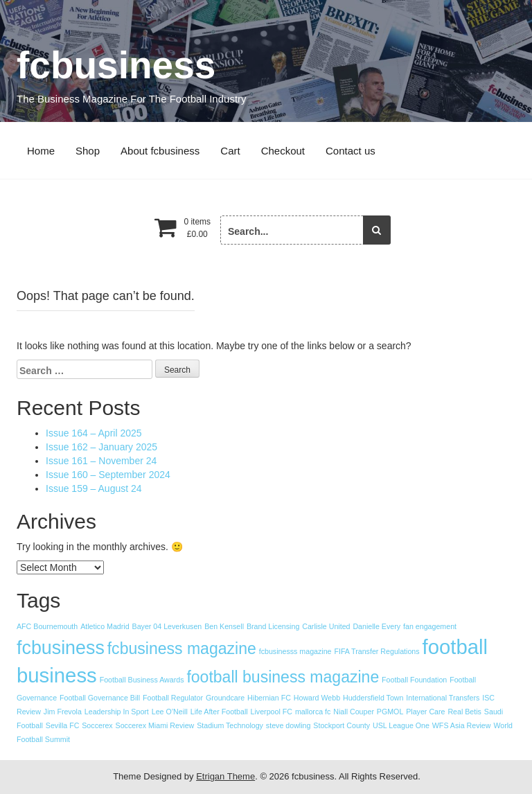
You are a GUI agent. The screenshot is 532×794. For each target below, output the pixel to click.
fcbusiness (116, 65)
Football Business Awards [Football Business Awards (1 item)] (142, 680)
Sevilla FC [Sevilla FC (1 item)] (63, 725)
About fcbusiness (160, 151)
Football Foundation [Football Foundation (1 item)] (414, 680)
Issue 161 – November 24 (101, 461)
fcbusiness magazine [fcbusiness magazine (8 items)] (182, 649)
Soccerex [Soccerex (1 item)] (97, 725)
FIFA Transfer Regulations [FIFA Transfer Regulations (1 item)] (376, 651)
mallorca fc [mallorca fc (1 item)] (313, 712)
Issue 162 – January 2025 (101, 447)
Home (41, 151)
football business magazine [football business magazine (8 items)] (283, 677)
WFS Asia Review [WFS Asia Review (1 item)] (462, 725)
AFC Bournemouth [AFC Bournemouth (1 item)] (47, 626)
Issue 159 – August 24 (94, 488)
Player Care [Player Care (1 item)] (425, 712)
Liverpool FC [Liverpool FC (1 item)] (272, 712)
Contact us (351, 151)
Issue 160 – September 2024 (108, 475)
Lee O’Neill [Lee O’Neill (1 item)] (170, 712)
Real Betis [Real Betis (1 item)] (464, 712)
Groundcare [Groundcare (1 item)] (225, 698)
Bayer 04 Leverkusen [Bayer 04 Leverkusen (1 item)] (167, 626)
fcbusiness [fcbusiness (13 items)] (61, 648)
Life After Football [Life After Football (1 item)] (219, 712)
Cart (230, 151)
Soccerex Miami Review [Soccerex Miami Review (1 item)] (155, 725)
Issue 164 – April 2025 (94, 433)
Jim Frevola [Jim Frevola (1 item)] (63, 712)
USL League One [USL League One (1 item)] (401, 725)
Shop (88, 151)
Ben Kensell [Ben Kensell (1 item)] (224, 626)
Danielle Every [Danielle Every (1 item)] (376, 626)
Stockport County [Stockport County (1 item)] (342, 725)
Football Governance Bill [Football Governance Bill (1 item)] (100, 698)
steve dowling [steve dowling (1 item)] (289, 725)
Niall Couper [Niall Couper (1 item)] (354, 712)
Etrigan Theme (225, 776)
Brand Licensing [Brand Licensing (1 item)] (273, 626)
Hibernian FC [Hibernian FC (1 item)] (269, 698)
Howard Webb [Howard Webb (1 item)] (317, 698)
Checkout (283, 151)
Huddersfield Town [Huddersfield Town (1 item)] (373, 698)
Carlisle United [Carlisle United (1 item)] (326, 626)
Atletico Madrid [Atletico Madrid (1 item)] (105, 626)
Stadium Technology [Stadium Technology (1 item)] (230, 725)
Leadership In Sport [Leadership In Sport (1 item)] (117, 712)
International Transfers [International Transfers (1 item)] (443, 698)
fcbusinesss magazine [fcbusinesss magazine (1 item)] (295, 651)
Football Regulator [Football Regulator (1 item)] (173, 698)
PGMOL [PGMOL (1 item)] (390, 712)
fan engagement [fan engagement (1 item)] (430, 626)
